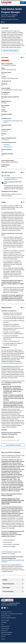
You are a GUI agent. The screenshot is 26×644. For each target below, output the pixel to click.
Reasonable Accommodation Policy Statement (12, 614)
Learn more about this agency (10, 50)
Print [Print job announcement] (3, 22)
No (2, 151)
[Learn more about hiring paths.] (23, 173)
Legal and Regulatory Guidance (8, 618)
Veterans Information (6, 616)
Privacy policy (4, 630)
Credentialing (7, 145)
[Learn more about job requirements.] (23, 308)
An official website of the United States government (12, 1)
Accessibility (4, 622)
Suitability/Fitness (8, 147)
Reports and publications (7, 632)
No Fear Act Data (5, 628)
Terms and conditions (6, 634)
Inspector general (5, 626)
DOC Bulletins (12, 554)
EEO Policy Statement (6, 612)
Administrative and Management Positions (12, 363)
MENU (23, 3)
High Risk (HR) (5, 140)
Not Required (5, 131)
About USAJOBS (5, 620)
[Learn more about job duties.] (23, 202)
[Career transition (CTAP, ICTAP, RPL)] (13, 185)
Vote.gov (3, 639)
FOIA (2, 624)
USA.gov (3, 637)
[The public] (13, 177)
